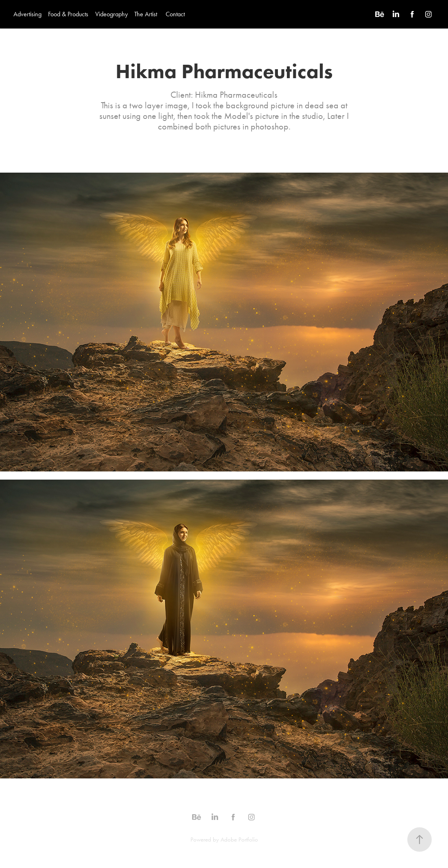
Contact (175, 14)
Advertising (27, 14)
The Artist (146, 14)
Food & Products (68, 14)
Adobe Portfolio (239, 840)
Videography (111, 14)
